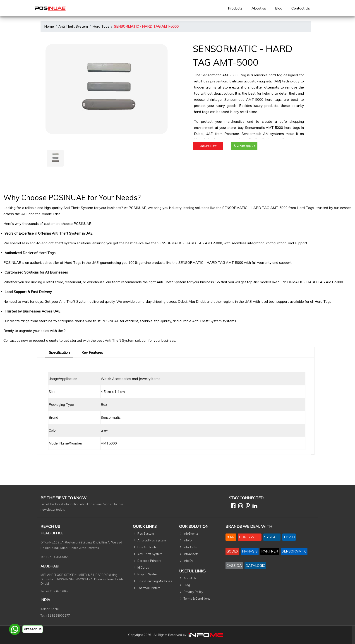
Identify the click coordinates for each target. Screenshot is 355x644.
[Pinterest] (247, 507)
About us (259, 8)
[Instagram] (240, 507)
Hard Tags (101, 26)
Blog (279, 8)
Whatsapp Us (244, 146)
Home (49, 26)
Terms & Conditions (197, 598)
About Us (190, 578)
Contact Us (301, 8)
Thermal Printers (149, 588)
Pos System (146, 533)
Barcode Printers (149, 561)
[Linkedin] (254, 507)
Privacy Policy (193, 592)
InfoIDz (188, 561)
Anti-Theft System (150, 554)
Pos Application (148, 547)
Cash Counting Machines (155, 581)
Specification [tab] (59, 352)
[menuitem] (235, 8)
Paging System (148, 574)
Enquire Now (208, 146)
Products (235, 8)
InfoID (188, 540)
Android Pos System (152, 540)
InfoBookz (191, 547)
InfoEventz (191, 533)
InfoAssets (191, 554)
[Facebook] (232, 507)
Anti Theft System (73, 26)
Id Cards (143, 567)
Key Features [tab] (92, 352)
